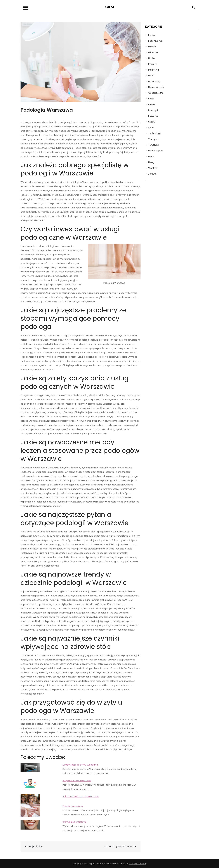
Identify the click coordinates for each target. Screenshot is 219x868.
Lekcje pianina (35, 846)
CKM (110, 7)
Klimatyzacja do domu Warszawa (80, 765)
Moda (151, 76)
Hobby (152, 58)
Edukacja (153, 52)
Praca (151, 99)
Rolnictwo (153, 116)
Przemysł (153, 110)
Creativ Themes (138, 864)
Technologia (155, 133)
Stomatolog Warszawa (75, 822)
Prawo (151, 104)
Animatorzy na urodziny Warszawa (81, 796)
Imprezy (153, 64)
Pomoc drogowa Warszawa (119, 846)
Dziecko (152, 47)
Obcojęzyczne (156, 93)
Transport (153, 139)
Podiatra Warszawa (73, 806)
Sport (151, 128)
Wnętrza (153, 168)
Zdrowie (152, 174)
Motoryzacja (155, 81)
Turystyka (153, 145)
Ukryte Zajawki (156, 151)
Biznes (152, 35)
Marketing (154, 70)
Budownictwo (155, 41)
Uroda (151, 156)
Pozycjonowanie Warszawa (77, 781)
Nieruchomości (156, 87)
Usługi (151, 162)
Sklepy (152, 122)
